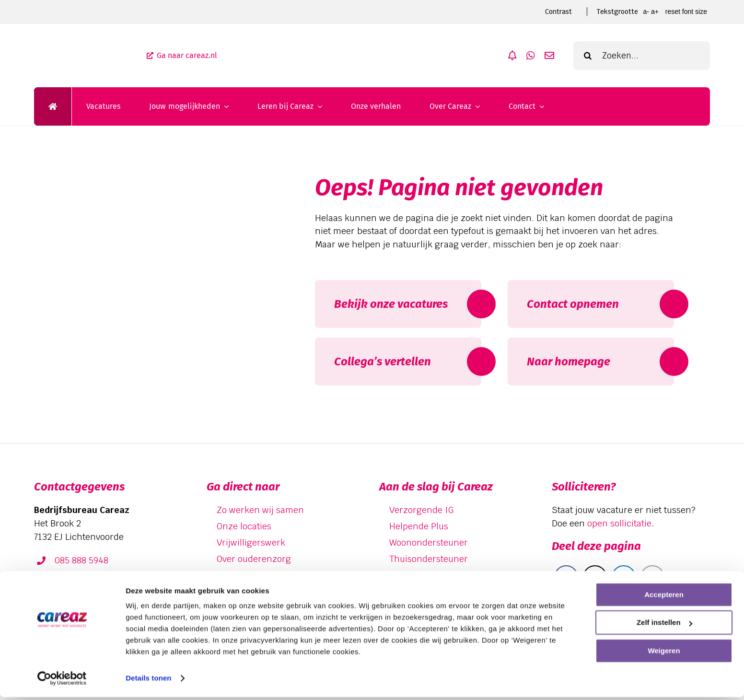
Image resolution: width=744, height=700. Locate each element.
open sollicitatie (619, 523)
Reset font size (686, 12)
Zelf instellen (664, 625)
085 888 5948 (81, 560)
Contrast (558, 12)
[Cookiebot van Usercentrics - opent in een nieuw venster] (62, 681)
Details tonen (148, 681)
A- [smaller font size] (646, 12)
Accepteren (664, 598)
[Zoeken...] (642, 56)
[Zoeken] (588, 56)
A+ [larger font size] (655, 12)
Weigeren (664, 654)
